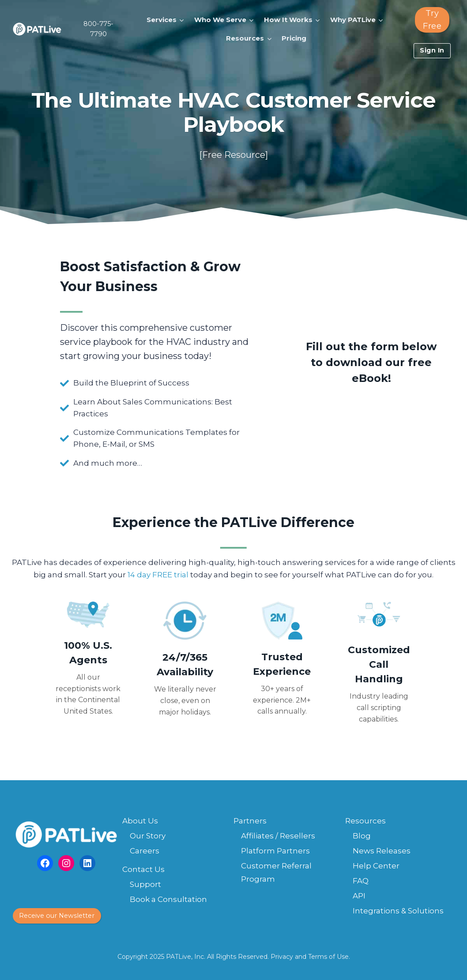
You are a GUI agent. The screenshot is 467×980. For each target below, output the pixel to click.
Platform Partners (275, 851)
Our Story (148, 836)
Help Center (376, 866)
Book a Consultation (168, 899)
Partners (250, 821)
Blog (362, 836)
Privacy (282, 957)
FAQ (361, 881)
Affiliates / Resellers (278, 836)
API (359, 896)
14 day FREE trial (158, 575)
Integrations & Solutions (398, 911)
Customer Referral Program (276, 873)
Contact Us (143, 869)
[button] (167, 20)
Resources (365, 821)
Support (145, 884)
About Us (140, 821)
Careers (145, 851)
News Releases (382, 851)
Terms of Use (328, 957)
